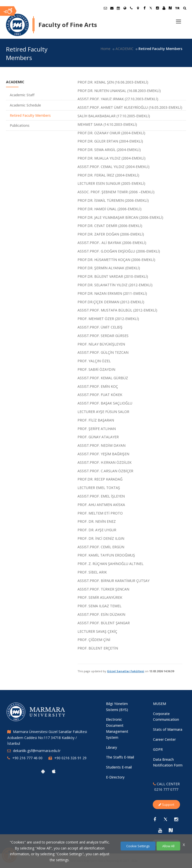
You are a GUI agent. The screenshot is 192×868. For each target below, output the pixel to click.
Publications (20, 125)
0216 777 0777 (166, 789)
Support (166, 804)
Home (105, 49)
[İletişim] (131, 8)
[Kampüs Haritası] (138, 8)
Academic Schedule (25, 105)
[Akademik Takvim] (118, 8)
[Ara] (185, 9)
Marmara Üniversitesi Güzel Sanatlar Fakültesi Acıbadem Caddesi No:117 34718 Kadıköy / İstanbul (47, 738)
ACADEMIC (124, 49)
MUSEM (159, 704)
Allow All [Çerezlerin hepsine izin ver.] (168, 846)
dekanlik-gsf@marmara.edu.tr (37, 751)
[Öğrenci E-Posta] (105, 8)
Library (111, 747)
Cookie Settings (138, 846)
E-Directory (115, 777)
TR (177, 8)
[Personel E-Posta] (112, 8)
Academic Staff (22, 95)
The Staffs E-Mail (120, 757)
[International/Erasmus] (125, 8)
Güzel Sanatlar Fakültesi (126, 671)
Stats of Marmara (168, 729)
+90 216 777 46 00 (27, 758)
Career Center (164, 739)
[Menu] (178, 19)
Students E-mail (119, 767)
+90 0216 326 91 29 (70, 758)
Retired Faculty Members (30, 115)
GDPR (158, 749)
